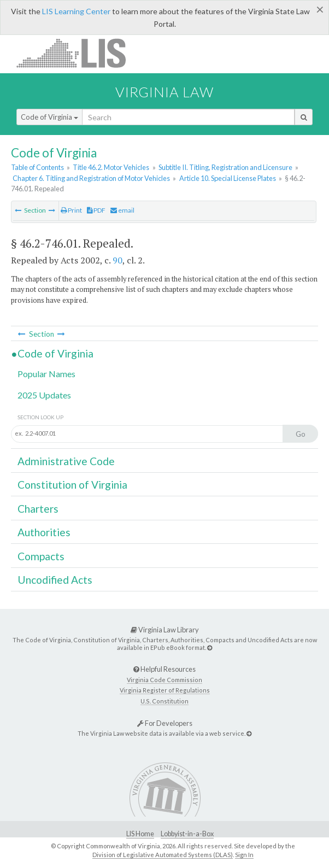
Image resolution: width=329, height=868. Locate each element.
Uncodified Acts (55, 580)
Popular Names (46, 374)
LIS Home (140, 834)
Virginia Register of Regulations (165, 690)
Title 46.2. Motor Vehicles (111, 167)
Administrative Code (66, 461)
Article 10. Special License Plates (228, 178)
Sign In (244, 855)
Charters (38, 509)
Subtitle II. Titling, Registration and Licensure (225, 167)
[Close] (320, 9)
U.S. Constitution (164, 701)
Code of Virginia (49, 117)
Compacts (41, 556)
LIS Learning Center (76, 11)
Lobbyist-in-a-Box (187, 834)
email (122, 210)
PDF (96, 210)
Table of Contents (37, 167)
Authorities (44, 532)
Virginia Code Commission (164, 680)
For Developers (165, 723)
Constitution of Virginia (72, 485)
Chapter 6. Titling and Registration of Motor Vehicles (91, 178)
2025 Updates (44, 395)
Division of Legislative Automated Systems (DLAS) (163, 855)
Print (71, 210)
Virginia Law (164, 92)
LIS (77, 53)
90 (117, 260)
